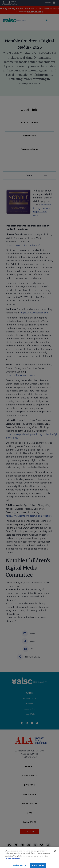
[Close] (55, 853)
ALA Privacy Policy (13, 860)
